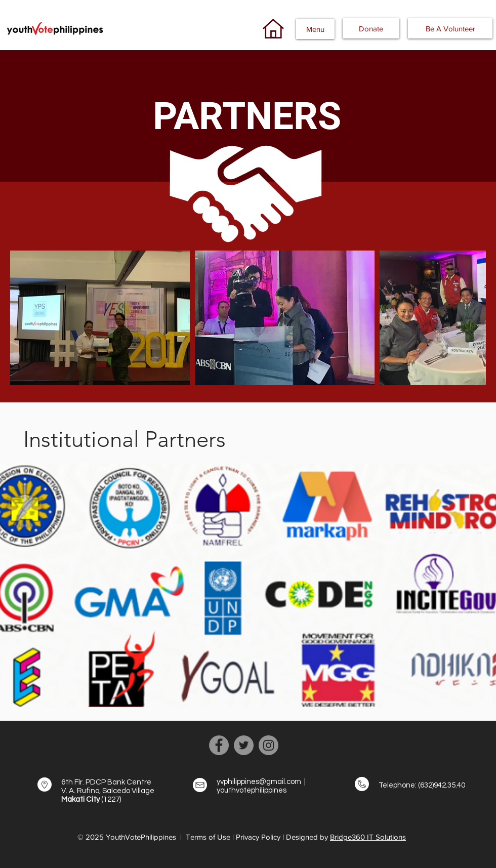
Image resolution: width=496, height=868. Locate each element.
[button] (315, 29)
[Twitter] (244, 745)
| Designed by (306, 837)
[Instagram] (268, 745)
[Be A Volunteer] (450, 28)
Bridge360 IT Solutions (368, 837)
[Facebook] (219, 745)
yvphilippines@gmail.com (259, 782)
